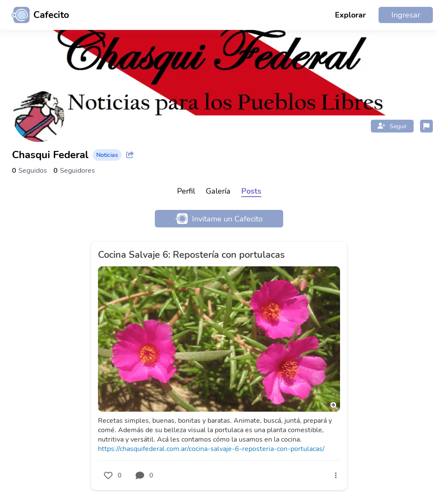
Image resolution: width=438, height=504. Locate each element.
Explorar (350, 15)
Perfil (186, 191)
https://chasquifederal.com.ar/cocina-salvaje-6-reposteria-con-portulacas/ (211, 449)
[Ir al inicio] (37, 15)
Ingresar (406, 15)
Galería (218, 191)
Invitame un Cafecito (219, 219)
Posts (251, 191)
